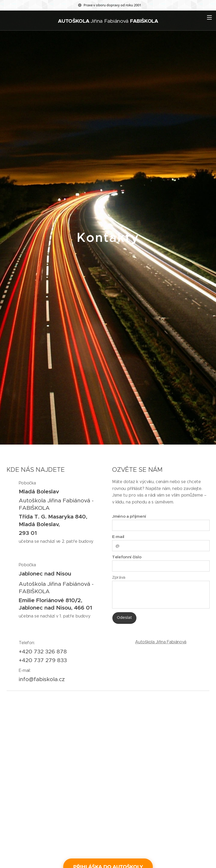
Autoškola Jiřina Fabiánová (161, 642)
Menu (209, 17)
